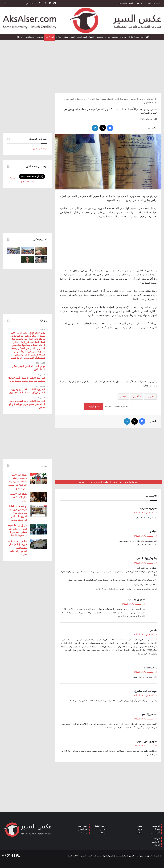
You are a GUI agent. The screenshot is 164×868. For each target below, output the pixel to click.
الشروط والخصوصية (126, 3)
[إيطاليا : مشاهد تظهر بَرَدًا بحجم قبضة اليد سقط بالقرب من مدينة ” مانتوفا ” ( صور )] (41, 251)
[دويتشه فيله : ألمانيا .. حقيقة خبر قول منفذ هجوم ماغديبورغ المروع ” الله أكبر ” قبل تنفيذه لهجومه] (38, 511)
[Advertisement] (82, 65)
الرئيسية (157, 3)
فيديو (103, 829)
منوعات (123, 37)
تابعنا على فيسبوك (39, 148)
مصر (123, 396)
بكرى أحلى (83, 826)
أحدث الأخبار (30, 37)
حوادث (108, 37)
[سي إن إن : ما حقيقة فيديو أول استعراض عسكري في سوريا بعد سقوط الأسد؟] (38, 529)
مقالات (59, 37)
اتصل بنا (148, 3)
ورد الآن (19, 37)
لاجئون (136, 396)
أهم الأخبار (83, 829)
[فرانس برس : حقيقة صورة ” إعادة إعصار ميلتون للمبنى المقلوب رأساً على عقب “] (38, 544)
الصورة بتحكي (69, 37)
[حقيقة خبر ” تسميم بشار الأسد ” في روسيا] (38, 497)
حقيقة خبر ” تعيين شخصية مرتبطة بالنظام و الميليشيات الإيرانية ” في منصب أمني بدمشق (18, 482)
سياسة (115, 37)
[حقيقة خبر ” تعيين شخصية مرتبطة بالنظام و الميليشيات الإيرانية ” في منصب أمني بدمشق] (38, 479)
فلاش (130, 37)
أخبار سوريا (155, 833)
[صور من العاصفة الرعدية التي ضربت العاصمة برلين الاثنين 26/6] (41, 260)
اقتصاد (91, 37)
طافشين (99, 37)
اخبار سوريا (139, 37)
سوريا (150, 396)
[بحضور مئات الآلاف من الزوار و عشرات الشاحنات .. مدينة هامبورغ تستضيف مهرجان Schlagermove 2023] (27, 251)
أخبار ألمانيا (82, 37)
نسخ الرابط (94, 407)
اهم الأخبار (49, 37)
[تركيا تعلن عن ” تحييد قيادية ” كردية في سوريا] (27, 260)
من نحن (139, 3)
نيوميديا (40, 37)
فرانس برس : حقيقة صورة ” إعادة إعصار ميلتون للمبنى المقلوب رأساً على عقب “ (18, 548)
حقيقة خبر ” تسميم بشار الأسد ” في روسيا (18, 497)
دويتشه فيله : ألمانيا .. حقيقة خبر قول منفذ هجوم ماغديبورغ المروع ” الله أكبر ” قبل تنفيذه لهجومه (18, 513)
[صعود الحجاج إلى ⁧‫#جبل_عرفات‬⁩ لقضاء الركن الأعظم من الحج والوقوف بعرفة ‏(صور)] (14, 251)
